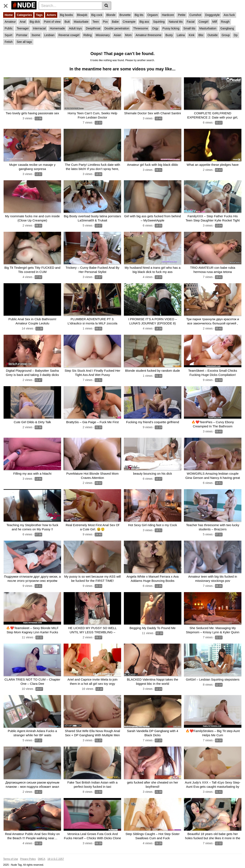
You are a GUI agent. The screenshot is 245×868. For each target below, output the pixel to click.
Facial (191, 22)
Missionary (103, 35)
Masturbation (208, 28)
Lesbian (49, 35)
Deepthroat (93, 28)
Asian (117, 35)
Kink (192, 35)
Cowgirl (204, 22)
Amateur (10, 22)
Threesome (141, 28)
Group (226, 35)
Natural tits (176, 22)
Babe (115, 22)
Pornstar (22, 35)
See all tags (24, 42)
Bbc (201, 35)
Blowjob (82, 15)
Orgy (155, 28)
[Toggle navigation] (7, 5)
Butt (67, 22)
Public (9, 28)
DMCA (41, 852)
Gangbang (227, 28)
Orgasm (153, 15)
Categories (24, 15)
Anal (23, 22)
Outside (212, 35)
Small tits (189, 28)
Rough (225, 22)
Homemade (57, 28)
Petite (182, 15)
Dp (236, 35)
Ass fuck (229, 15)
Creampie (129, 22)
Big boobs (66, 15)
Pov (105, 22)
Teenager (23, 28)
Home (9, 15)
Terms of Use (11, 852)
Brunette (125, 15)
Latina (181, 35)
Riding (88, 35)
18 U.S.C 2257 (56, 852)
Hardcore (168, 15)
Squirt (9, 35)
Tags (39, 15)
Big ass (144, 22)
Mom (128, 35)
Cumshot (195, 15)
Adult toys (75, 28)
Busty (169, 35)
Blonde (111, 15)
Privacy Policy (28, 852)
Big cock (97, 15)
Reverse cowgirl (69, 35)
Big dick (35, 22)
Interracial (39, 28)
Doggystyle (212, 15)
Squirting (159, 22)
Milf (215, 22)
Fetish (9, 42)
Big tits (139, 15)
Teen (96, 22)
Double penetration (117, 28)
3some (36, 35)
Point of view (52, 22)
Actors (51, 15)
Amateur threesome (149, 35)
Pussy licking (171, 28)
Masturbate (81, 22)
